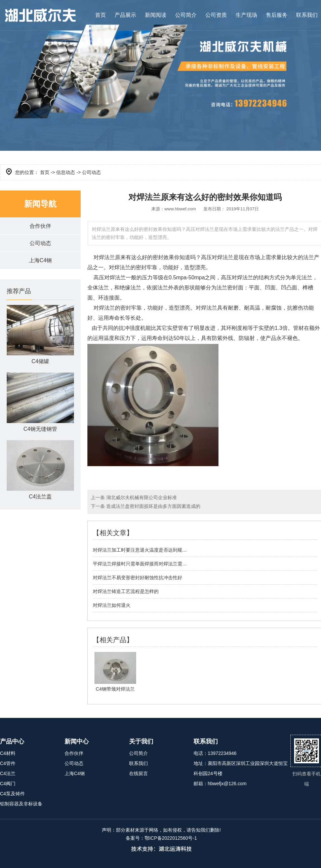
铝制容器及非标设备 (21, 804)
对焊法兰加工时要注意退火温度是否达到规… (140, 550)
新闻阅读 (156, 15)
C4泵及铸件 (12, 794)
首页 (101, 15)
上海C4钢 (40, 260)
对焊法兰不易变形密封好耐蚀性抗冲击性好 (137, 578)
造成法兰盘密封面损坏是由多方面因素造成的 (153, 506)
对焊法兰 (104, 257)
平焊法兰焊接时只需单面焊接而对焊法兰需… (140, 564)
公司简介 (186, 15)
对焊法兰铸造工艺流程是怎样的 (126, 591)
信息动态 (66, 172)
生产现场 (246, 15)
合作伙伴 (40, 226)
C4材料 (8, 753)
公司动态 (40, 243)
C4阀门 (8, 784)
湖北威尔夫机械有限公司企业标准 (141, 497)
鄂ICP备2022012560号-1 (171, 838)
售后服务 (277, 15)
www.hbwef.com (180, 209)
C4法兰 (8, 773)
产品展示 (125, 15)
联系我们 (307, 15)
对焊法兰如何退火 (112, 605)
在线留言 (138, 773)
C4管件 (8, 763)
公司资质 (216, 15)
